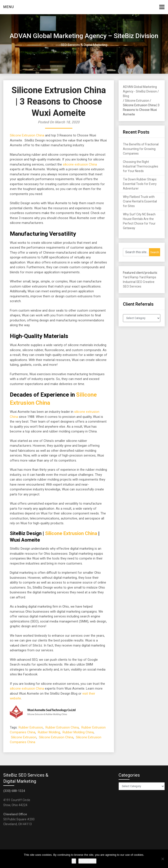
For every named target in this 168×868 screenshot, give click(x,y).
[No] (163, 859)
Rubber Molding (49, 732)
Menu (9, 7)
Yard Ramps (148, 277)
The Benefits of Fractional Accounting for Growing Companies (141, 149)
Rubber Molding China (78, 732)
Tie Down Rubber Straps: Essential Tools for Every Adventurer (140, 184)
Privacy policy (87, 861)
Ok (74, 861)
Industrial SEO (133, 282)
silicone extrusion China (80, 164)
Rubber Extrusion (31, 727)
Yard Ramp (131, 277)
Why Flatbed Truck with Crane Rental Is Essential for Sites (140, 201)
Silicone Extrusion (24, 737)
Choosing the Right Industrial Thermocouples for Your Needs (141, 166)
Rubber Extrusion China (62, 727)
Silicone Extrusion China (27, 135)
